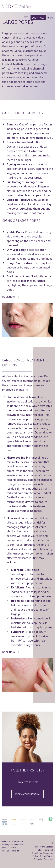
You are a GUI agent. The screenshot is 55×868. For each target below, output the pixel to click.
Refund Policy (46, 856)
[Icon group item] (47, 842)
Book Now (10, 297)
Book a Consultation (27, 794)
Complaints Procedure (43, 859)
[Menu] (26, 18)
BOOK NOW (38, 18)
